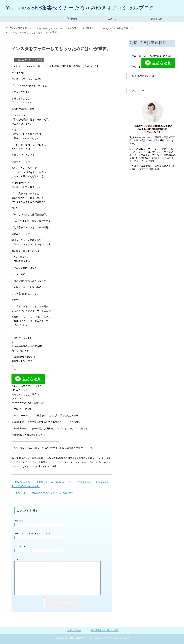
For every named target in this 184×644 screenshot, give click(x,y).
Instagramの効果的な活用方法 (29, 60)
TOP (41, 28)
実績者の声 (157, 19)
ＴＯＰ (27, 19)
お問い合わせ (70, 19)
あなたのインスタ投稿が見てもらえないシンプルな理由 (44, 493)
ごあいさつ (114, 19)
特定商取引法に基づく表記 (105, 630)
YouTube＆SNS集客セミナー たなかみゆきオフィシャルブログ (80, 8)
